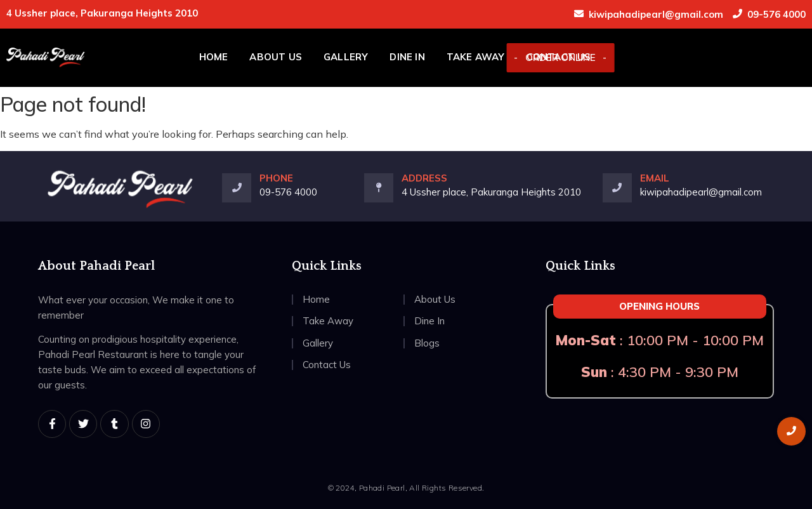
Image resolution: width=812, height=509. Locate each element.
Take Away (476, 57)
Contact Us (559, 57)
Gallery (346, 57)
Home (214, 57)
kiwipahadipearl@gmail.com (656, 14)
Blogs (427, 343)
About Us (276, 57)
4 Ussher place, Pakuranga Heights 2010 (491, 192)
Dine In (407, 57)
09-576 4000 (776, 14)
